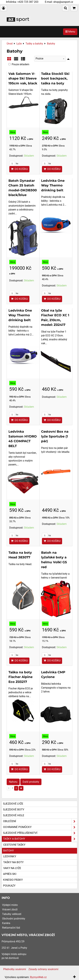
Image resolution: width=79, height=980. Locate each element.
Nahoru (13, 782)
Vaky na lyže (12, 868)
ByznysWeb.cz (38, 977)
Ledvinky (10, 856)
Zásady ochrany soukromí (43, 969)
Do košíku (19, 169)
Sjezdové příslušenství (40, 833)
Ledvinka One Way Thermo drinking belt (53, 185)
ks (14, 163)
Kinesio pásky (13, 880)
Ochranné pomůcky (40, 827)
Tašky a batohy (40, 839)
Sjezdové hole (14, 815)
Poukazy (9, 886)
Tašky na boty (13, 862)
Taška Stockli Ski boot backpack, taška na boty (55, 78)
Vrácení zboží (10, 909)
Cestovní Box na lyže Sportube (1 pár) (55, 436)
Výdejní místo (10, 905)
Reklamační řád (11, 928)
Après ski (10, 874)
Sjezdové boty (14, 810)
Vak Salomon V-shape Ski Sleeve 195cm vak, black (23, 78)
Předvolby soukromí (15, 969)
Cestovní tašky (14, 845)
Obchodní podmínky (14, 919)
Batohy (9, 851)
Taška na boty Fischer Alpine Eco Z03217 (20, 677)
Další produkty (31, 782)
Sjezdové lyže (13, 804)
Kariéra (6, 923)
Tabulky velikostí (12, 914)
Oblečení (40, 821)
